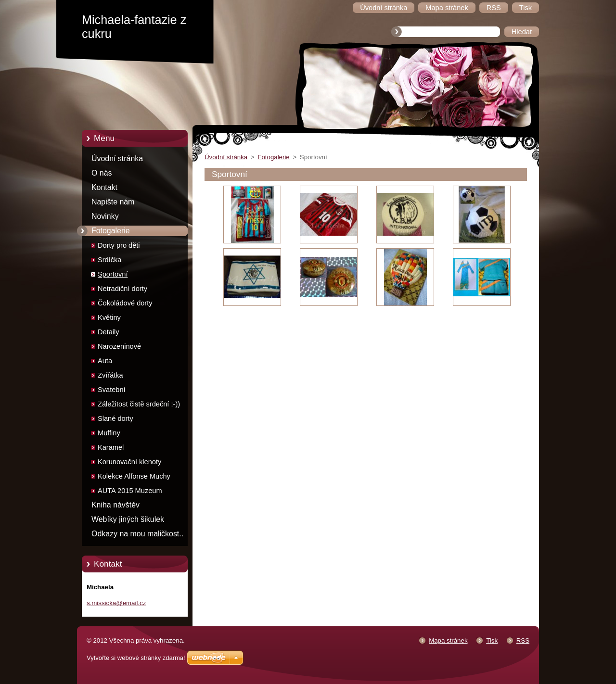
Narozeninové (119, 346)
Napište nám (113, 202)
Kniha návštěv (115, 505)
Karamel (111, 447)
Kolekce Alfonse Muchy (134, 476)
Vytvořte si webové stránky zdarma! (136, 658)
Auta (105, 361)
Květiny (109, 317)
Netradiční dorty (122, 289)
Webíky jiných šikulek (128, 519)
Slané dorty (115, 418)
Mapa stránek (448, 640)
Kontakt (104, 187)
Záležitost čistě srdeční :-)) (139, 404)
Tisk (492, 640)
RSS (523, 640)
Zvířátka (110, 375)
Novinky (105, 216)
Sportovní (113, 274)
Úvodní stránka (117, 158)
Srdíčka (109, 260)
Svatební (112, 390)
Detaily (109, 332)
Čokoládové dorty (125, 303)
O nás (102, 173)
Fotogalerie (111, 231)
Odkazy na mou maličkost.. (137, 534)
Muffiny (109, 433)
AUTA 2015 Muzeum (130, 491)
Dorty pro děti (119, 245)
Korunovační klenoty (129, 462)
